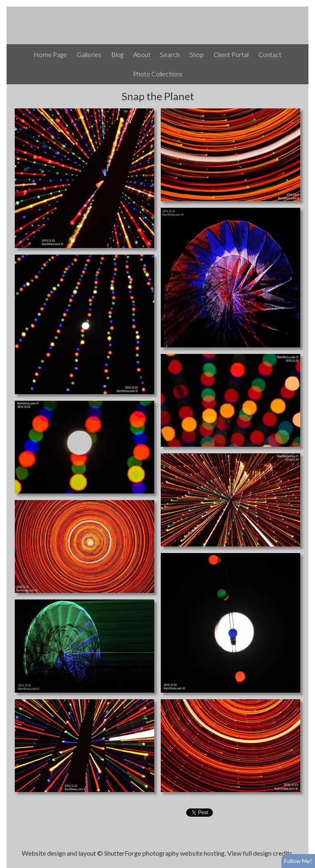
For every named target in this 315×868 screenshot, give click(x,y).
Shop (197, 54)
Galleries (89, 54)
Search (170, 54)
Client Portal (231, 54)
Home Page (50, 54)
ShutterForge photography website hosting (164, 853)
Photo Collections (158, 74)
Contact (270, 54)
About (142, 54)
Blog (117, 54)
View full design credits (260, 853)
